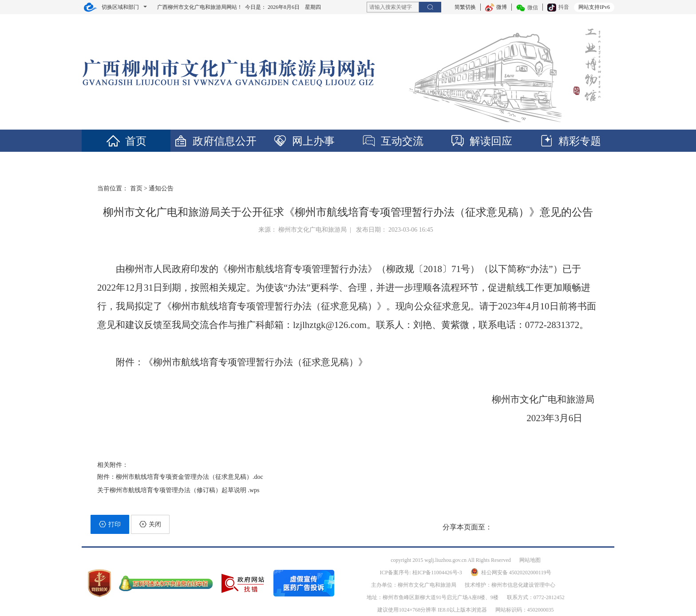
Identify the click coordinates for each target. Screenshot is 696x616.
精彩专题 (570, 141)
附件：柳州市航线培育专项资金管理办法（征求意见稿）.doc (180, 477)
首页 (126, 141)
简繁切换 (465, 7)
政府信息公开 (215, 141)
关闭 (150, 524)
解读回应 (481, 141)
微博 (496, 7)
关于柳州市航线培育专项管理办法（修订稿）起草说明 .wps (178, 490)
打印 (110, 524)
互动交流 (392, 141)
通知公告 (161, 188)
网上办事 (304, 141)
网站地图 (530, 560)
